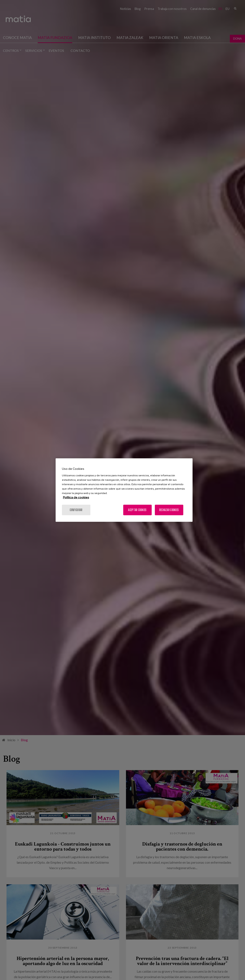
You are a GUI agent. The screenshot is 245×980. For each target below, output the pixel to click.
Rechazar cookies (169, 510)
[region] (124, 490)
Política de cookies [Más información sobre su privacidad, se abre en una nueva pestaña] (76, 497)
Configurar (76, 510)
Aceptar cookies (137, 510)
